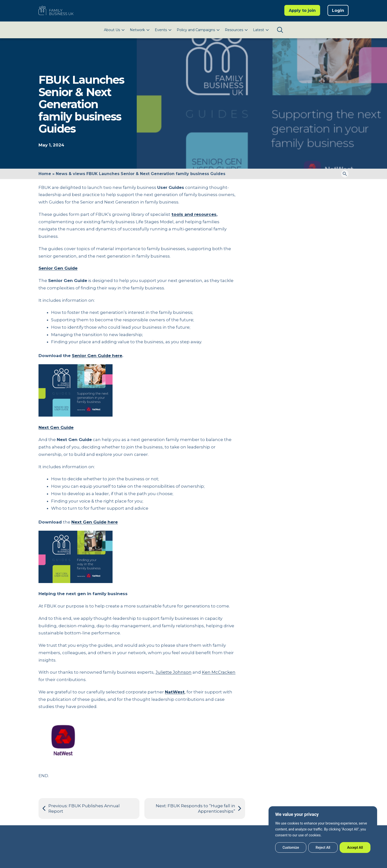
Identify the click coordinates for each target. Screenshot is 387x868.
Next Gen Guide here (95, 522)
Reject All (323, 848)
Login (338, 10)
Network (137, 30)
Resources (234, 30)
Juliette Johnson (174, 672)
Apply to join (302, 10)
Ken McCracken (219, 672)
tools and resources (194, 214)
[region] (323, 832)
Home (45, 174)
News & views (70, 174)
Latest (259, 30)
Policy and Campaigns (196, 30)
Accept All (355, 848)
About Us (112, 30)
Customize (291, 848)
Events (161, 30)
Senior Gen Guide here (97, 356)
